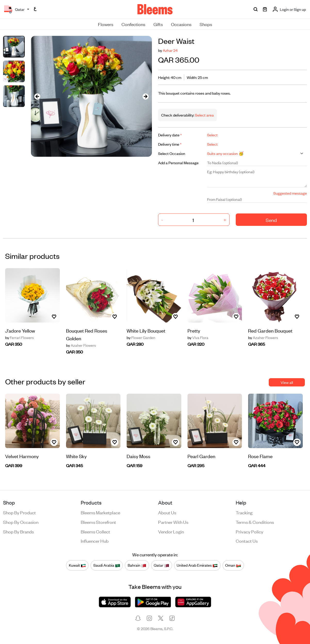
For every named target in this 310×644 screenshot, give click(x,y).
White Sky (76, 456)
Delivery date (170, 135)
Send (271, 220)
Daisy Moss (138, 456)
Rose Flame (260, 456)
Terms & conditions (255, 522)
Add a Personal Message (178, 163)
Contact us (247, 541)
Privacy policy (250, 531)
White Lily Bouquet (146, 330)
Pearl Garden (201, 456)
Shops (206, 24)
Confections (133, 24)
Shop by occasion (21, 522)
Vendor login (171, 531)
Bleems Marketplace (100, 512)
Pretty (194, 330)
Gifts (158, 24)
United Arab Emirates (197, 565)
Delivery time (170, 144)
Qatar (161, 565)
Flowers (106, 24)
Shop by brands (18, 531)
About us (167, 512)
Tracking (244, 512)
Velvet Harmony (22, 456)
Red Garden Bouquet (270, 330)
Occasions (181, 24)
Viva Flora (198, 337)
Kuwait (77, 565)
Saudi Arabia (107, 565)
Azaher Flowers (81, 345)
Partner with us (173, 522)
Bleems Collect (95, 531)
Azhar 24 (170, 50)
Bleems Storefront (98, 522)
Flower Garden (141, 337)
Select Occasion (172, 153)
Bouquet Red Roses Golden (87, 334)
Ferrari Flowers (19, 337)
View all (287, 382)
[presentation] (37, 96)
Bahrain (137, 565)
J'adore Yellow (20, 330)
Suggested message (290, 193)
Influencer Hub (95, 541)
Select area (204, 115)
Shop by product (19, 512)
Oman (233, 565)
